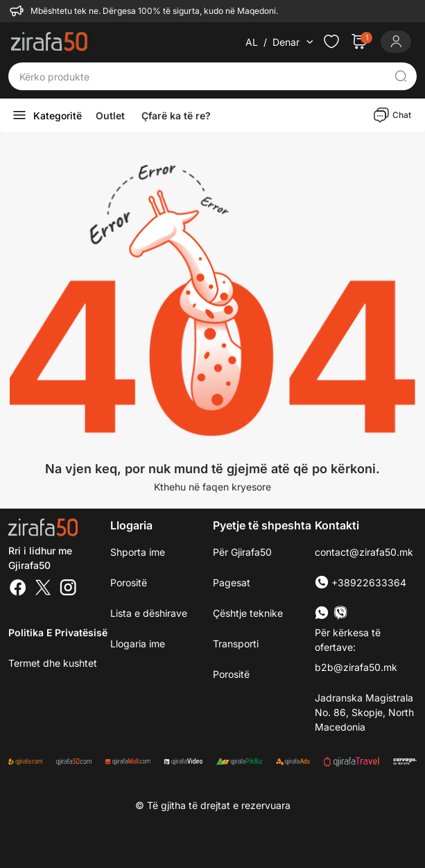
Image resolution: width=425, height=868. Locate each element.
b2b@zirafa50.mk (356, 667)
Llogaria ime (138, 644)
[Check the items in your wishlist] (331, 42)
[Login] (396, 42)
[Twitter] (43, 589)
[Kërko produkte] (202, 76)
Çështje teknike (248, 613)
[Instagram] (68, 589)
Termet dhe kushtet (53, 663)
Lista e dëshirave (149, 613)
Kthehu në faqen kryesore (212, 487)
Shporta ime (138, 552)
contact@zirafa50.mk (364, 552)
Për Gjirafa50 (242, 552)
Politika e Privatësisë (58, 632)
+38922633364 (361, 582)
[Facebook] (18, 589)
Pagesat (232, 582)
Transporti (236, 644)
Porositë (231, 674)
